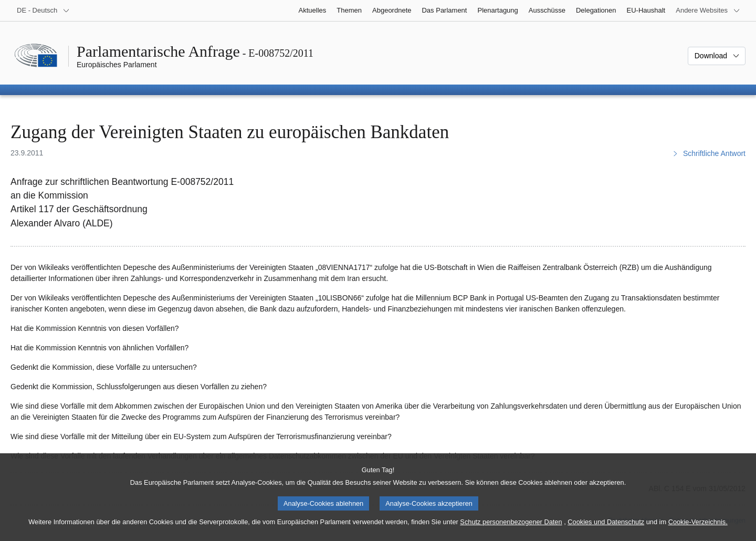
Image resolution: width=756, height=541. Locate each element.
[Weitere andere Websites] (708, 11)
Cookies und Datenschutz (606, 528)
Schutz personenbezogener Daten (511, 528)
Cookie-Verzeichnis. (698, 528)
